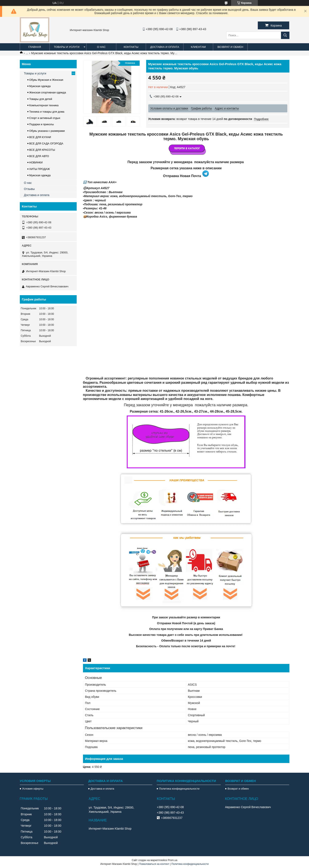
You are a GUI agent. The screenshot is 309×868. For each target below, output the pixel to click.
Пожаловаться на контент (154, 864)
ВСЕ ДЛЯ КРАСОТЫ (42, 150)
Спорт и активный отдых (45, 118)
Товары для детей (41, 99)
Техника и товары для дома (47, 112)
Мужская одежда (40, 86)
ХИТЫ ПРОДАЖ (40, 169)
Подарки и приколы (42, 124)
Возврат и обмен (230, 47)
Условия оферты (33, 789)
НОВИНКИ (36, 162)
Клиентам (198, 47)
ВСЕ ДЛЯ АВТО (39, 156)
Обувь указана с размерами (47, 131)
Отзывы (29, 189)
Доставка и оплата (165, 47)
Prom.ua (172, 860)
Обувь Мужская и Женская (46, 80)
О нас (101, 47)
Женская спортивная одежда (48, 92)
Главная (35, 47)
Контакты (131, 47)
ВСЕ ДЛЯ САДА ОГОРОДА (46, 143)
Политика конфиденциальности (179, 789)
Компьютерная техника (44, 105)
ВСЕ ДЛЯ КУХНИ (40, 137)
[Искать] (285, 35)
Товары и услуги (67, 47)
